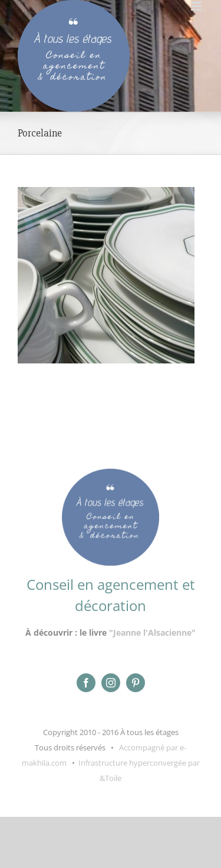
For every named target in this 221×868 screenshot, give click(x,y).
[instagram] (111, 683)
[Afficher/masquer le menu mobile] (197, 6)
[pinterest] (136, 683)
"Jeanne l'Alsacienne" (152, 632)
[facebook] (86, 683)
